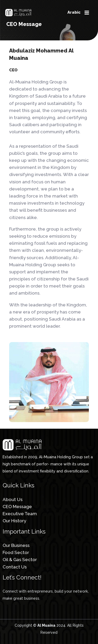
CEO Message (17, 507)
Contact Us (15, 567)
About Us (13, 499)
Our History (14, 521)
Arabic (74, 12)
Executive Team (20, 514)
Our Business (16, 545)
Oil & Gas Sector (20, 560)
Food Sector (16, 552)
